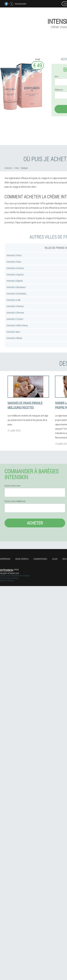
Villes (55, 559)
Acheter (35, 523)
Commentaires (40, 559)
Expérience (5, 559)
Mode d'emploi (22, 559)
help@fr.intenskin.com (9, 573)
